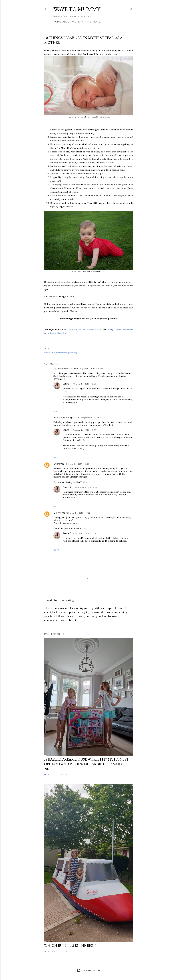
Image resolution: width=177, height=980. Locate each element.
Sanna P (67, 384)
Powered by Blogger (88, 970)
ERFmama (59, 513)
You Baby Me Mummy (66, 369)
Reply (56, 411)
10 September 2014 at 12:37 (77, 464)
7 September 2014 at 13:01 (84, 430)
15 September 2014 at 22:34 (85, 534)
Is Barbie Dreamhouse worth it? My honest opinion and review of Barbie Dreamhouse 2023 (86, 764)
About (66, 22)
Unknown (59, 464)
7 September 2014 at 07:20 (93, 418)
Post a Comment (59, 774)
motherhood (62, 353)
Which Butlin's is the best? (70, 945)
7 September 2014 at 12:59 (84, 384)
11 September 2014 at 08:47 (85, 487)
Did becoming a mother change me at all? (83, 329)
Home (57, 22)
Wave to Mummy (77, 9)
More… (97, 22)
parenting (73, 353)
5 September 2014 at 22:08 (91, 369)
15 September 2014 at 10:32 (78, 513)
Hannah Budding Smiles (66, 418)
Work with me (82, 22)
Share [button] (47, 348)
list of (53, 353)
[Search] (131, 9)
